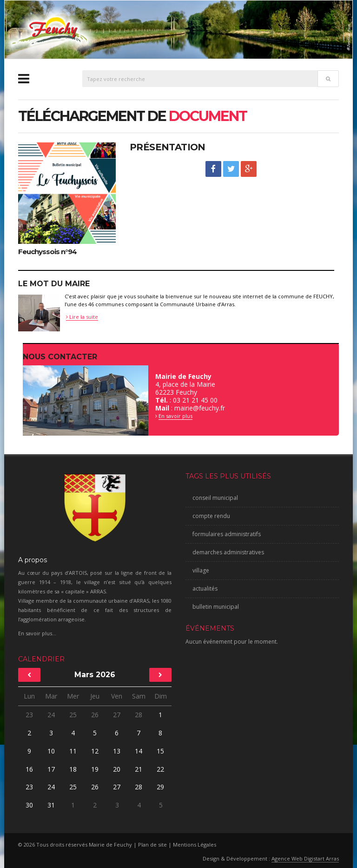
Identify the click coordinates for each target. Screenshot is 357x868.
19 (95, 769)
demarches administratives (228, 552)
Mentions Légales (195, 844)
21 (139, 769)
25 (73, 715)
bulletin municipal (216, 607)
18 (73, 769)
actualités (205, 589)
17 (51, 769)
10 (51, 751)
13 (117, 751)
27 (117, 715)
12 (95, 751)
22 (160, 769)
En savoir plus (175, 416)
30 (29, 805)
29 (161, 787)
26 (95, 715)
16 (29, 769)
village (201, 570)
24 (51, 715)
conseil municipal (215, 498)
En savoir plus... (37, 633)
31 (51, 805)
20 (117, 769)
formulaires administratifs (227, 534)
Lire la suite (82, 317)
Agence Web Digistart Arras (305, 858)
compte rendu (211, 516)
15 (160, 751)
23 (29, 715)
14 (139, 751)
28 (139, 715)
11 (73, 751)
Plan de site (152, 844)
